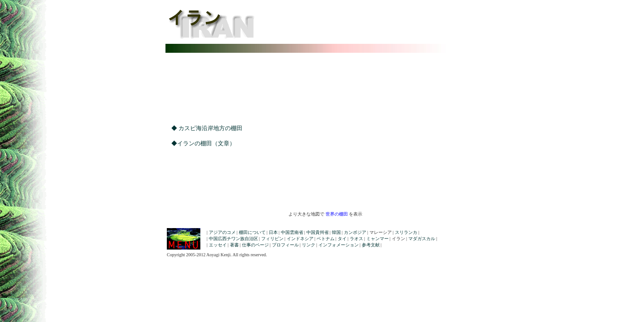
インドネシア (300, 239)
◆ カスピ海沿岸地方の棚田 (204, 128)
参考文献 (371, 245)
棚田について (252, 232)
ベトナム (326, 239)
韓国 (336, 232)
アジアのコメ (222, 232)
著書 (234, 245)
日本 (273, 232)
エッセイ (218, 245)
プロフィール (285, 245)
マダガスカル (422, 239)
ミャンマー (377, 239)
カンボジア (355, 232)
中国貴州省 (318, 232)
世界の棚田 (337, 214)
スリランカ (406, 232)
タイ (342, 239)
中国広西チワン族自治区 (233, 239)
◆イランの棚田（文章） (200, 143)
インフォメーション (339, 245)
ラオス (356, 239)
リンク (309, 245)
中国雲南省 (292, 232)
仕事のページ (255, 245)
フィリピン (272, 239)
